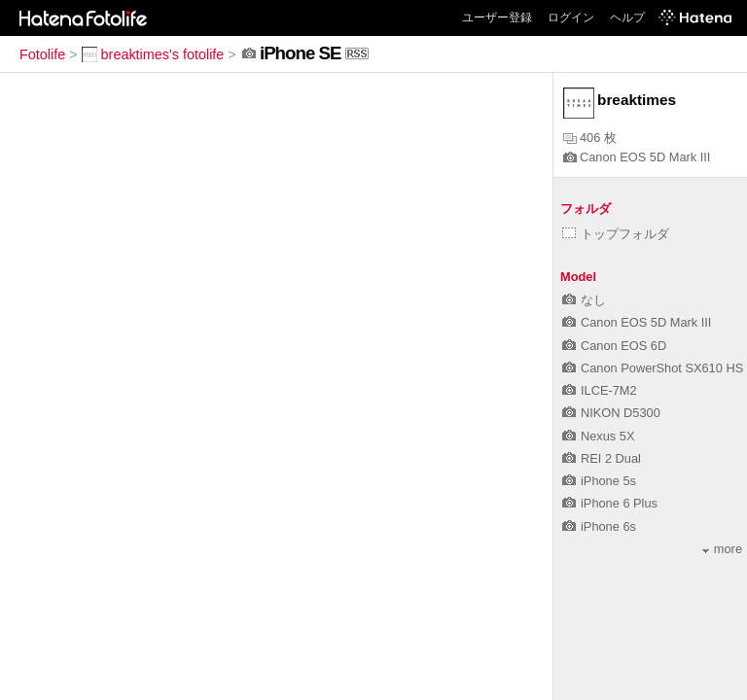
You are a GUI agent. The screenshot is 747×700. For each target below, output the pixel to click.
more (722, 549)
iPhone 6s (599, 526)
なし (584, 300)
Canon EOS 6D (614, 346)
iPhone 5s (599, 481)
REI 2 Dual (602, 458)
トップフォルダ (616, 234)
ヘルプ (627, 17)
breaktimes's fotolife (153, 54)
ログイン (571, 17)
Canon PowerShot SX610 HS (653, 368)
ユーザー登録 (497, 17)
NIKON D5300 (611, 413)
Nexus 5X (598, 436)
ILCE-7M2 (600, 390)
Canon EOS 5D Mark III (637, 157)
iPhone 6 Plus (610, 503)
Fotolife (42, 54)
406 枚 (590, 138)
